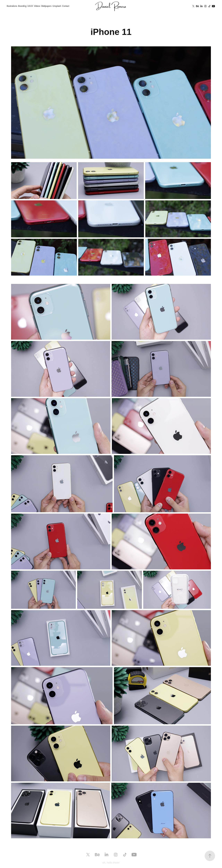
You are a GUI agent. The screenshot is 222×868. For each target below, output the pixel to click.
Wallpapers (46, 6)
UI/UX (30, 6)
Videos (37, 6)
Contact (66, 6)
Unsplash (57, 6)
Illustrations (12, 6)
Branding (22, 6)
